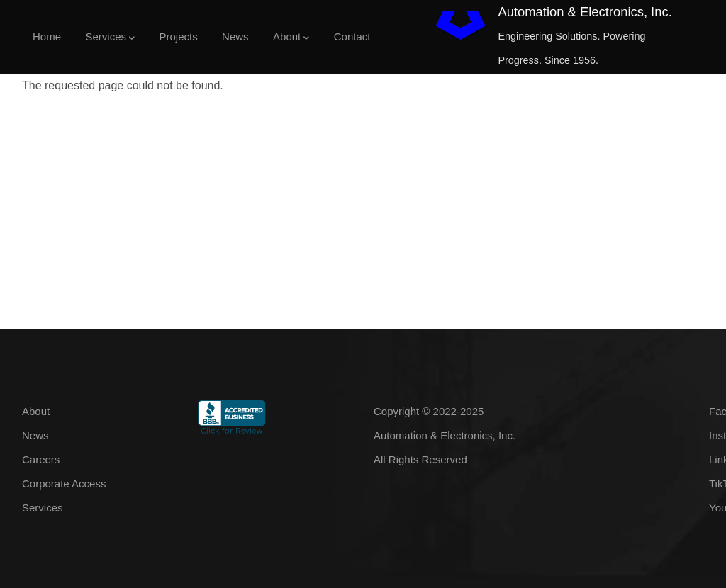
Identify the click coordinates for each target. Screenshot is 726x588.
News (235, 36)
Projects (178, 36)
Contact (352, 36)
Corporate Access (64, 484)
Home (47, 36)
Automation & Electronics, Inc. (585, 12)
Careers (41, 459)
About (291, 38)
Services (110, 38)
